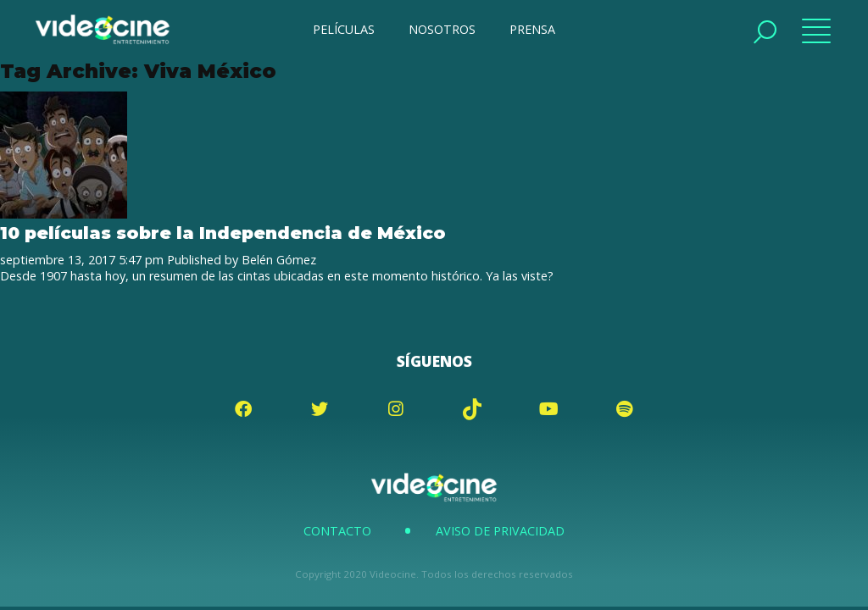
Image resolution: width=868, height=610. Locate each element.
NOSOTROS (442, 29)
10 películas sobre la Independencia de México (223, 233)
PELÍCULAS (344, 29)
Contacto (337, 531)
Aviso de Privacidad (500, 531)
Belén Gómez (279, 260)
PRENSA (532, 29)
